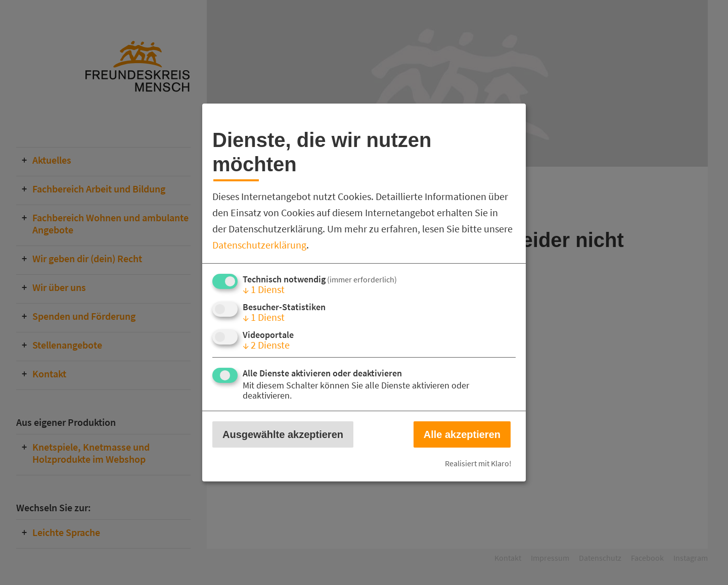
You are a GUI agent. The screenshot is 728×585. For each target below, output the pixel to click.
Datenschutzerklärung (259, 245)
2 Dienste (266, 345)
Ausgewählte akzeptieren (283, 434)
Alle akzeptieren (462, 434)
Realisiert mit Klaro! (478, 463)
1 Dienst (264, 289)
